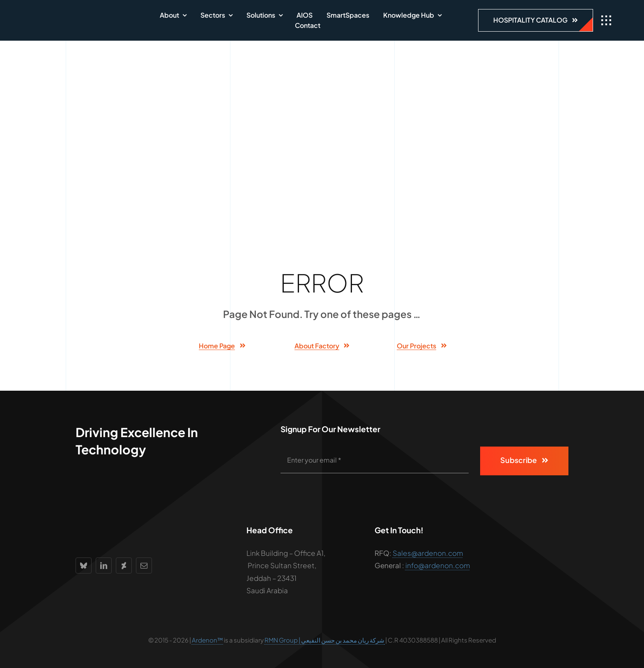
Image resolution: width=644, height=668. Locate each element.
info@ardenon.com (438, 565)
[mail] (144, 565)
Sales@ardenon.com (428, 553)
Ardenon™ (208, 640)
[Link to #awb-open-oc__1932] (606, 21)
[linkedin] (104, 565)
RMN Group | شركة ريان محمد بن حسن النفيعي (325, 640)
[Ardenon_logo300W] (80, 14)
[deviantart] (124, 565)
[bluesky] (84, 565)
